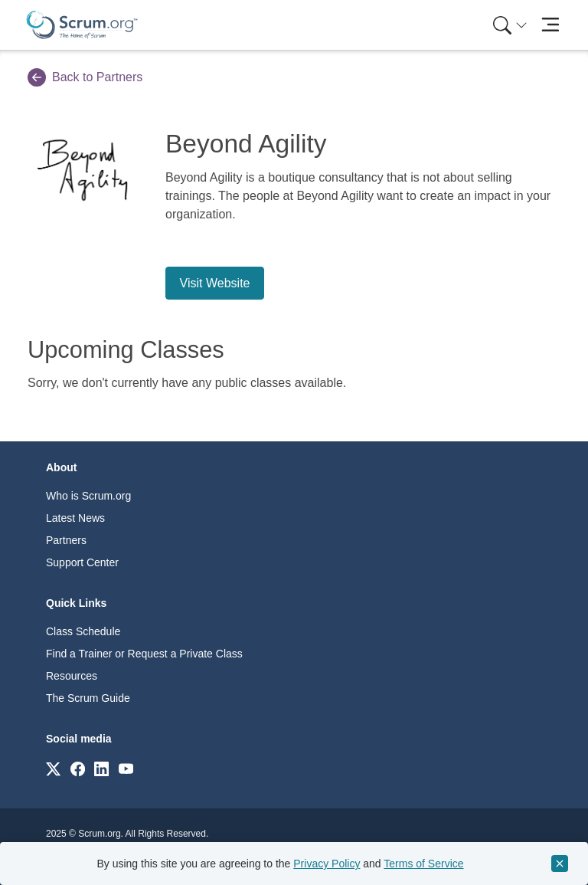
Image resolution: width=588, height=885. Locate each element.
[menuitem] (508, 25)
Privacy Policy (327, 864)
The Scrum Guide (88, 698)
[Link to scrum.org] (53, 768)
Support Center (82, 562)
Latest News (75, 518)
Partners (66, 540)
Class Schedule (83, 631)
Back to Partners (85, 77)
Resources (72, 676)
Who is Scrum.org (88, 496)
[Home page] (82, 25)
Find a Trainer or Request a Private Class (144, 654)
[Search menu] (510, 25)
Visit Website (215, 283)
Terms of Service (423, 864)
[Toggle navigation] (550, 25)
